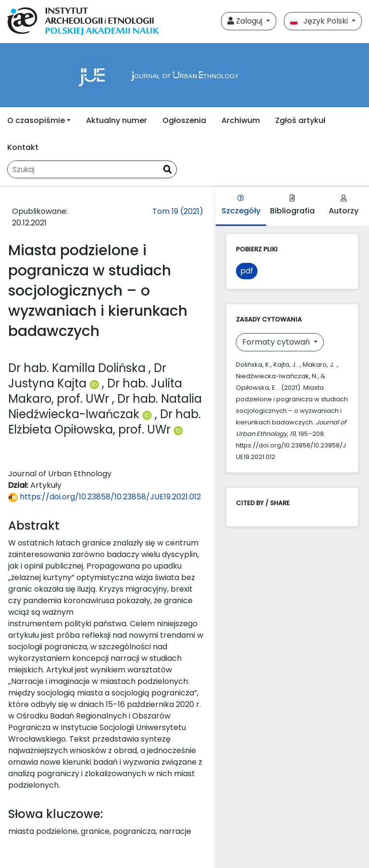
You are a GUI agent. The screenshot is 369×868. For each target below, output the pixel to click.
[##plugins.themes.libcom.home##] (184, 75)
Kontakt (23, 147)
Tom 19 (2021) (178, 211)
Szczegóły (241, 205)
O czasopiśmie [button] (36, 120)
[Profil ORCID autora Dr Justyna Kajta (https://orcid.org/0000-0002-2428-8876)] (96, 383)
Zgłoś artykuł (300, 120)
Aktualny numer (117, 120)
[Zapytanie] (83, 169)
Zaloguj (246, 21)
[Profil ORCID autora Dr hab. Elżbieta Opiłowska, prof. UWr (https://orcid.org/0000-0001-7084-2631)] (178, 429)
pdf (247, 271)
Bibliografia (292, 205)
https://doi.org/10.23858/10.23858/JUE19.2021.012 (105, 497)
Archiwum (241, 120)
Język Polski (320, 21)
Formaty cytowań (277, 342)
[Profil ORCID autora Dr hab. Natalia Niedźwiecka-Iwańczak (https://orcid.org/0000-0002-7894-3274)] (148, 414)
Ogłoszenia (184, 120)
